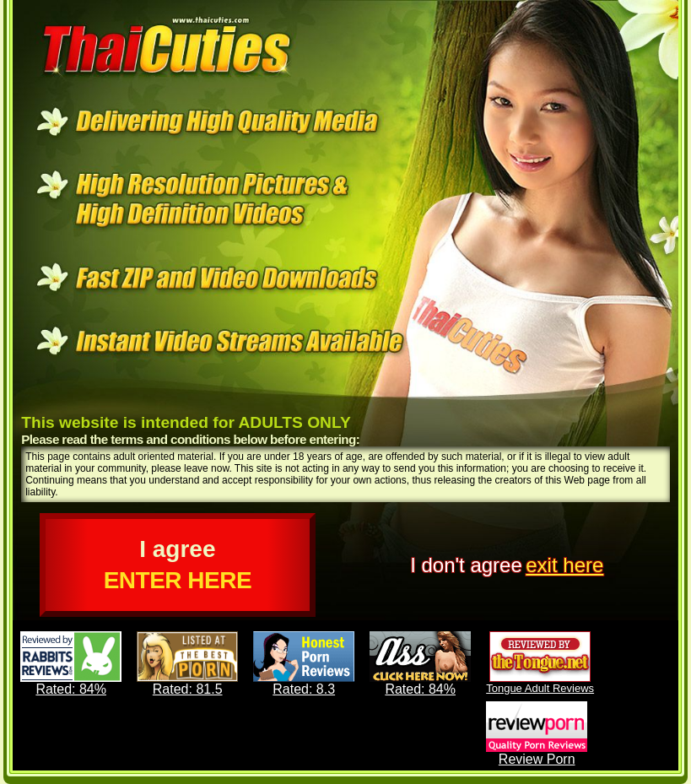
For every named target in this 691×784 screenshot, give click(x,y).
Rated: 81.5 (187, 664)
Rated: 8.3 (304, 664)
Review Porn (537, 734)
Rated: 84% (71, 664)
